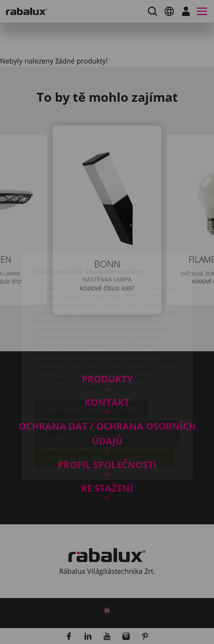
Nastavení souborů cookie (91, 365)
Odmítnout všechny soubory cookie (96, 389)
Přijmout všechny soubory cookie (104, 414)
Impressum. (101, 342)
